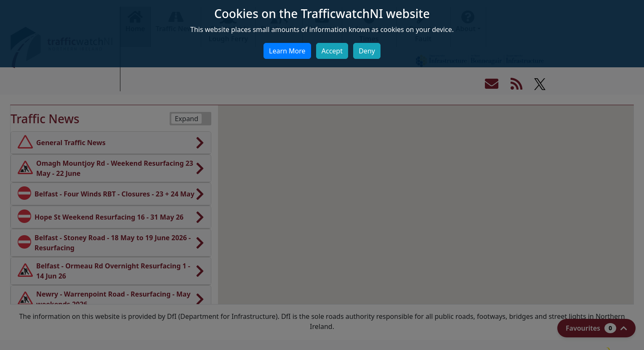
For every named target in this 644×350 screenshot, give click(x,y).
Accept (332, 51)
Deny (367, 51)
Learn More (287, 51)
